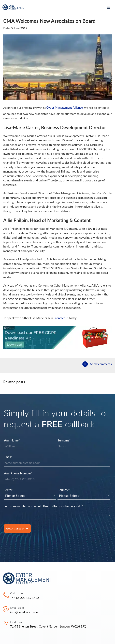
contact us (62, 318)
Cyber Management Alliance (65, 107)
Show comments (101, 364)
